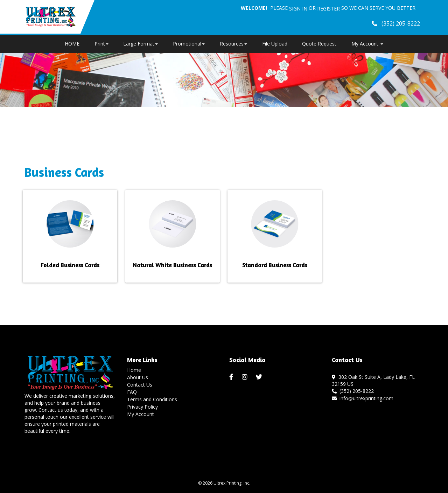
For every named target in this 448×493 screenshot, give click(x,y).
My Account (141, 414)
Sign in (298, 9)
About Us (138, 377)
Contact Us (140, 385)
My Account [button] (367, 44)
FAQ (132, 392)
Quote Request (319, 44)
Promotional (189, 44)
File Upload (275, 44)
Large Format (141, 44)
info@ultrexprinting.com (363, 398)
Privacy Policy (142, 407)
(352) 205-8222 (353, 391)
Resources (233, 44)
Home (134, 370)
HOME (72, 44)
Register (328, 9)
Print (101, 44)
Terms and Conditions (152, 399)
